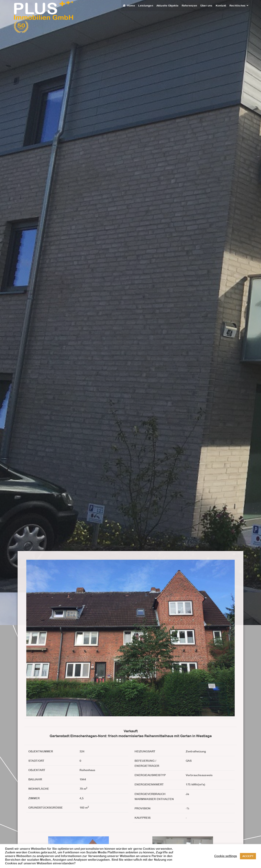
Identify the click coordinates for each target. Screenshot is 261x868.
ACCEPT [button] (248, 856)
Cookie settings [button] (226, 856)
